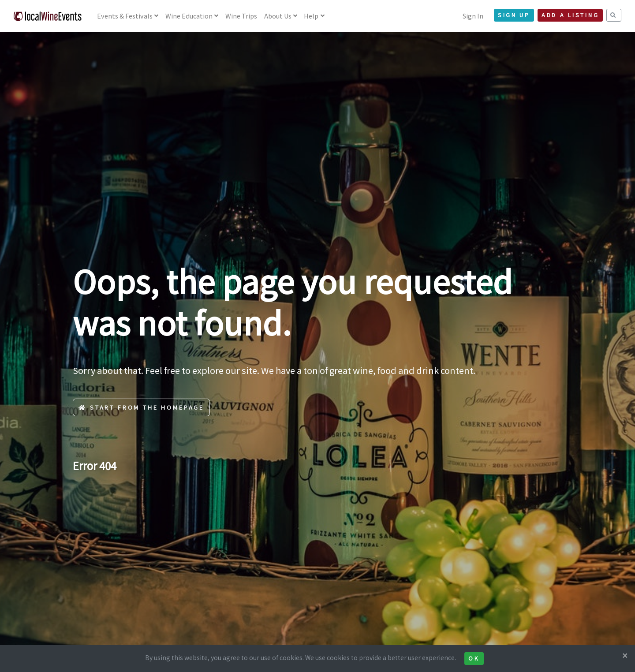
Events (125, 16)
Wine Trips (241, 16)
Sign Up (514, 15)
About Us (278, 16)
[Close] (625, 655)
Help (311, 16)
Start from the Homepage (141, 407)
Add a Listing (570, 15)
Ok (474, 658)
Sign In (473, 16)
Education (189, 16)
